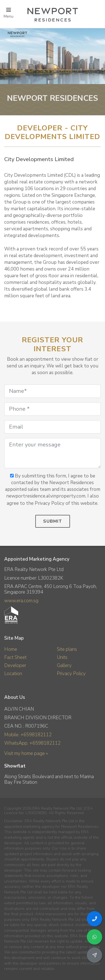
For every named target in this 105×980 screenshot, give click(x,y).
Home (11, 649)
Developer (15, 665)
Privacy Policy (71, 674)
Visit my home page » (26, 753)
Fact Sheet (15, 657)
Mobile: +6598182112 (28, 735)
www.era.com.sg (21, 601)
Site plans (67, 649)
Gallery (64, 665)
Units (62, 657)
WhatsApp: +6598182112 (32, 743)
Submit (53, 521)
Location (13, 674)
